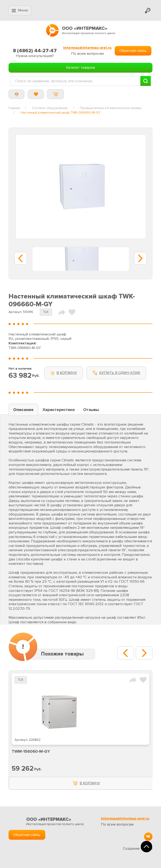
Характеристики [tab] (59, 410)
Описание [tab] (23, 410)
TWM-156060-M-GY (31, 751)
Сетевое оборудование (50, 108)
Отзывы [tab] (91, 410)
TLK (46, 312)
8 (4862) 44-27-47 (35, 51)
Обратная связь (133, 51)
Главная (14, 108)
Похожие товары (62, 654)
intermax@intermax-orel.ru (87, 48)
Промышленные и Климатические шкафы (111, 108)
